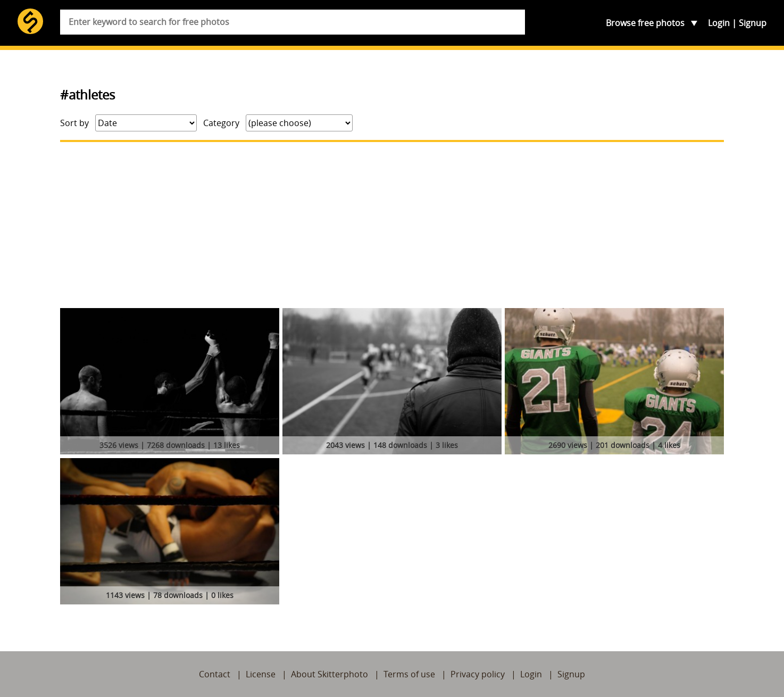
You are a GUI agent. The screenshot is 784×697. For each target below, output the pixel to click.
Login (719, 23)
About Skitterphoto (330, 674)
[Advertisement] (392, 225)
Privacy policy (478, 674)
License (261, 674)
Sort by (74, 123)
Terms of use (409, 674)
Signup (753, 23)
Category (221, 123)
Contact (215, 674)
